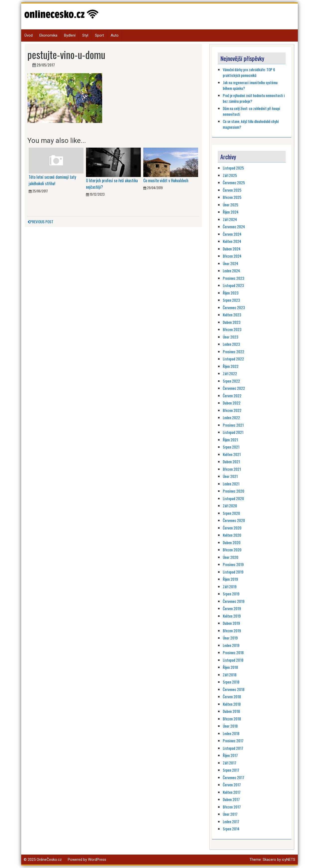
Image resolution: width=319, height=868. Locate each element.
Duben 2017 (231, 799)
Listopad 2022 (233, 359)
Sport (99, 35)
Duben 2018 (231, 711)
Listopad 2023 (233, 285)
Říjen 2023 (231, 293)
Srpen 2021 (231, 447)
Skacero (269, 860)
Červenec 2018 (234, 689)
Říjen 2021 (230, 440)
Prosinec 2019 (233, 564)
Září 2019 (230, 586)
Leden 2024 (231, 271)
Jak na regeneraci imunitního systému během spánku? (250, 85)
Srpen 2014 (231, 829)
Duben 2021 (231, 462)
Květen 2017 (232, 792)
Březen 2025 (232, 197)
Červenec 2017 (234, 777)
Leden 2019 (231, 645)
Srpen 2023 (231, 300)
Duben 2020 (232, 542)
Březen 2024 (232, 256)
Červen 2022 (232, 396)
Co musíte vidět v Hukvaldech (166, 180)
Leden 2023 (231, 344)
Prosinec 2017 (233, 741)
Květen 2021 (232, 454)
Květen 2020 (232, 535)
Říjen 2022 (231, 366)
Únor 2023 (231, 337)
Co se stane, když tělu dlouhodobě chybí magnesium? (251, 124)
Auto (115, 35)
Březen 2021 (232, 469)
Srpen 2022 (231, 381)
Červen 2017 (232, 785)
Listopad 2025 (233, 168)
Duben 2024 (232, 249)
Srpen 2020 (231, 513)
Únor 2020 (231, 557)
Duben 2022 (232, 403)
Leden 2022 (231, 417)
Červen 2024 (232, 234)
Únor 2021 (230, 476)
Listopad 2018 (233, 660)
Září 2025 (230, 175)
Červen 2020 (232, 528)
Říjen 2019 (230, 579)
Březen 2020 (232, 550)
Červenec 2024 (234, 227)
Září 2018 (230, 675)
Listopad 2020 (233, 498)
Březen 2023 (232, 329)
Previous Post (40, 222)
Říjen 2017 (230, 755)
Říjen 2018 (230, 667)
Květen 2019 (232, 616)
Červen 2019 (232, 608)
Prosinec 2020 (234, 491)
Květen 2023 (232, 315)
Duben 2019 (231, 623)
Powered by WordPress (87, 860)
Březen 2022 (232, 410)
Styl (85, 35)
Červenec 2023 (234, 307)
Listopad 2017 (233, 748)
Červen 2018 (232, 696)
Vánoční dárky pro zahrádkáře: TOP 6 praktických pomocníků (249, 72)
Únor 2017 (230, 814)
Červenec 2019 (234, 601)
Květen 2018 (232, 704)
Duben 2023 (232, 322)
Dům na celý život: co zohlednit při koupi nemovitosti (251, 111)
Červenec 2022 (234, 388)
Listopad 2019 (233, 572)
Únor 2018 (230, 726)
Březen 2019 (232, 631)
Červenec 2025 (234, 182)
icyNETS (289, 860)
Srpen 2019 (231, 594)
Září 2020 (230, 506)
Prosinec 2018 (233, 652)
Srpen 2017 (231, 770)
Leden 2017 (231, 821)
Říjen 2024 (231, 212)
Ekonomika (48, 35)
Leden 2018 (231, 733)
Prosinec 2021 (233, 425)
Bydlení (70, 35)
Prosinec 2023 (234, 278)
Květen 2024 (232, 241)
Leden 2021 (231, 484)
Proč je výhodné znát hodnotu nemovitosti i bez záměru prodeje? (254, 98)
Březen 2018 (232, 719)
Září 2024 (230, 219)
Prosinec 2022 (234, 351)
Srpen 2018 (231, 682)
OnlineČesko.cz (49, 860)
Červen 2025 (232, 190)
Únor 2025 (231, 205)
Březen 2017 (232, 807)
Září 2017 (230, 763)
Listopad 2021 (233, 432)
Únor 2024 (231, 263)
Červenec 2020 (234, 520)
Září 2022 (230, 373)
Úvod (29, 35)
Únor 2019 (230, 638)
